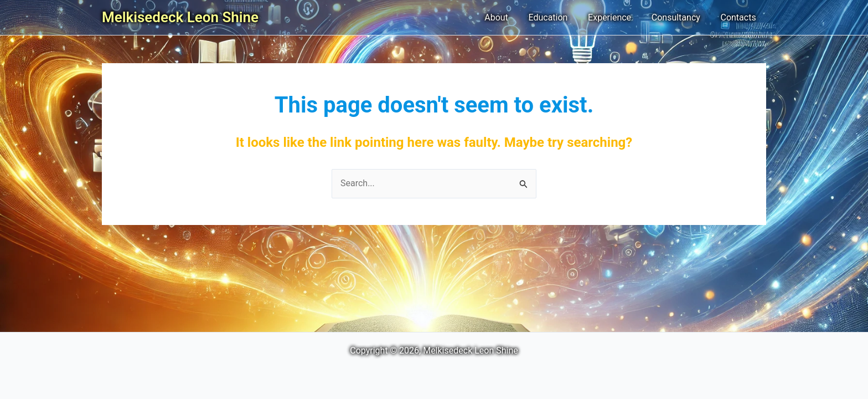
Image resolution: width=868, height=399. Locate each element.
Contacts (740, 17)
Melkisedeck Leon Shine (180, 17)
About (508, 17)
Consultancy (680, 17)
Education (557, 17)
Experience (616, 17)
